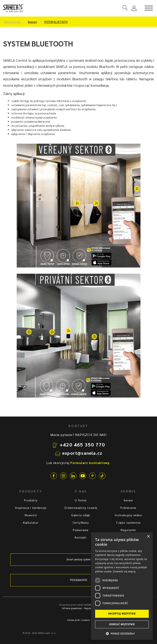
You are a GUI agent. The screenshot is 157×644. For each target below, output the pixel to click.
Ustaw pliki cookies (78, 620)
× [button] (148, 537)
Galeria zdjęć (81, 515)
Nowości (32, 22)
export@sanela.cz (82, 453)
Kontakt (81, 537)
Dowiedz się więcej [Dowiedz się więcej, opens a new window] (124, 571)
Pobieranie (81, 530)
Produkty (31, 500)
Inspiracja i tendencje (31, 508)
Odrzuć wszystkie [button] (122, 624)
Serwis (128, 500)
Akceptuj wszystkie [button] (122, 614)
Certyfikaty (81, 522)
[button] (122, 633)
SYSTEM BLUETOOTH (56, 22)
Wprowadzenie (12, 22)
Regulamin (128, 530)
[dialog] (122, 586)
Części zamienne (128, 522)
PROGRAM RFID (78, 580)
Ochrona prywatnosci (72, 608)
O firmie (81, 500)
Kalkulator (31, 522)
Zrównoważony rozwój (81, 508)
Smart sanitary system (79, 559)
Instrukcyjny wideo (128, 515)
